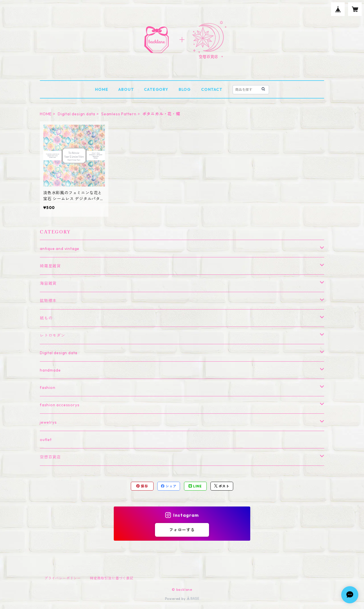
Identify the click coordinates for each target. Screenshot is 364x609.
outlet (46, 440)
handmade (50, 370)
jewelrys (48, 422)
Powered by (182, 599)
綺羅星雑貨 (50, 266)
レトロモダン (52, 335)
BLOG (185, 89)
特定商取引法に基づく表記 (112, 578)
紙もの (46, 318)
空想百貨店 (50, 457)
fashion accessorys (60, 405)
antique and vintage (60, 249)
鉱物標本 (48, 301)
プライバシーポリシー (63, 578)
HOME (102, 89)
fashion (48, 387)
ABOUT (126, 89)
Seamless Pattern (119, 114)
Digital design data (76, 114)
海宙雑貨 (48, 283)
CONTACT (212, 89)
